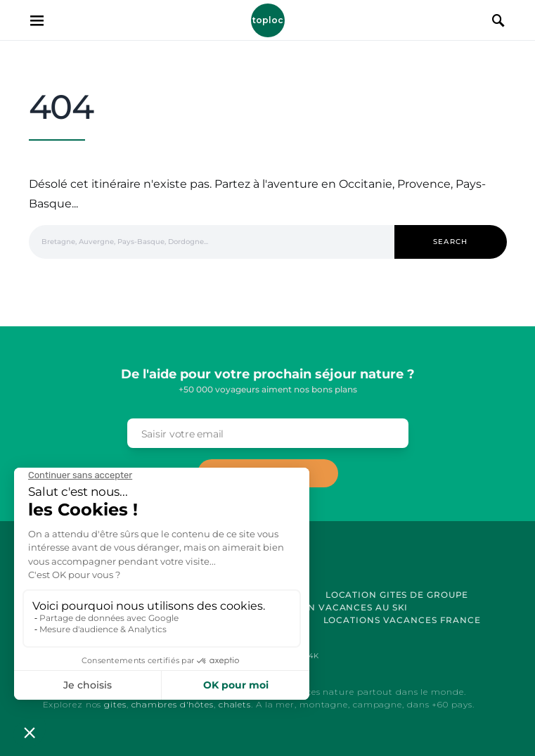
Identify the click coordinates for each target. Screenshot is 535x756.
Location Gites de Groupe (397, 595)
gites (115, 704)
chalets (235, 704)
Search (451, 242)
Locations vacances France (402, 620)
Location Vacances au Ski (336, 607)
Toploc (268, 20)
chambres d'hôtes (173, 704)
